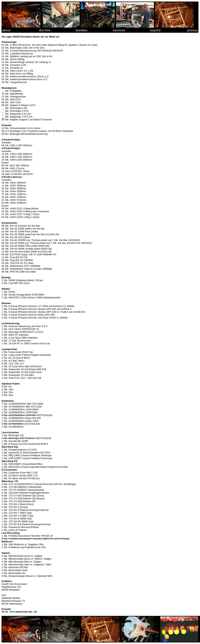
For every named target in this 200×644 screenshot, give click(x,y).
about (6, 30)
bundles (81, 30)
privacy (193, 30)
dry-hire (45, 30)
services (119, 30)
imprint (155, 30)
